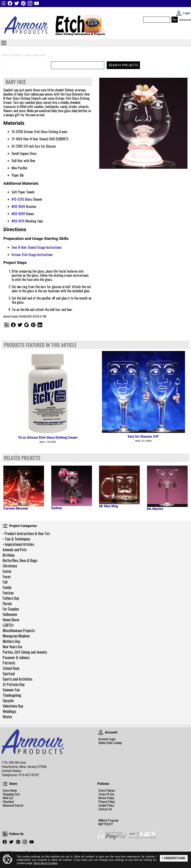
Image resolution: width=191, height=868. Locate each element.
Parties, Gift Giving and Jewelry (25, 652)
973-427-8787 (29, 775)
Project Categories (5, 526)
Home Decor (11, 620)
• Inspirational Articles (18, 544)
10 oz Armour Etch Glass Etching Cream (48, 438)
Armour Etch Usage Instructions (32, 255)
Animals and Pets (15, 550)
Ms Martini (155, 509)
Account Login (107, 739)
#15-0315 (18, 199)
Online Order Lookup (110, 743)
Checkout (8, 802)
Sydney (57, 508)
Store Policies (107, 790)
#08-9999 (18, 214)
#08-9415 (18, 221)
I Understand (174, 858)
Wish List (8, 798)
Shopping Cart (11, 794)
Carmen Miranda (16, 508)
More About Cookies (46, 863)
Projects (16, 55)
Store (5, 784)
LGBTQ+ (8, 625)
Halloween (10, 614)
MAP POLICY (106, 824)
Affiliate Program (108, 820)
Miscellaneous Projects (19, 630)
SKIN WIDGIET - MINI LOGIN (179, 13)
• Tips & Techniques (16, 539)
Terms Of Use (106, 794)
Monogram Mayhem (16, 636)
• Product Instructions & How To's (26, 533)
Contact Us (105, 809)
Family (7, 587)
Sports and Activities (17, 679)
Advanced (185, 20)
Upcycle (8, 700)
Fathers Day (11, 598)
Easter (7, 571)
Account (101, 732)
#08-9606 (18, 206)
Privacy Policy (107, 802)
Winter (7, 717)
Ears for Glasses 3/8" (143, 436)
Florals (7, 603)
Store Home (10, 790)
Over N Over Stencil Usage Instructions (37, 247)
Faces (7, 577)
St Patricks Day (14, 684)
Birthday (9, 555)
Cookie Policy (106, 805)
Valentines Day (13, 706)
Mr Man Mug (108, 506)
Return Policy (106, 798)
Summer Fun (11, 690)
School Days (11, 668)
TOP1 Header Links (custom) (3, 3)
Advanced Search (13, 805)
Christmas (10, 566)
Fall (5, 582)
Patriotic (9, 663)
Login (187, 13)
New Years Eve (12, 647)
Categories (4, 43)
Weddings (9, 711)
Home (5, 55)
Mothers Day (11, 641)
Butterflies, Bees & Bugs (20, 560)
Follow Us (5, 834)
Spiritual (9, 674)
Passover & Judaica (16, 657)
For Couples (11, 609)
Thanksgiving (12, 695)
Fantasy (8, 593)
